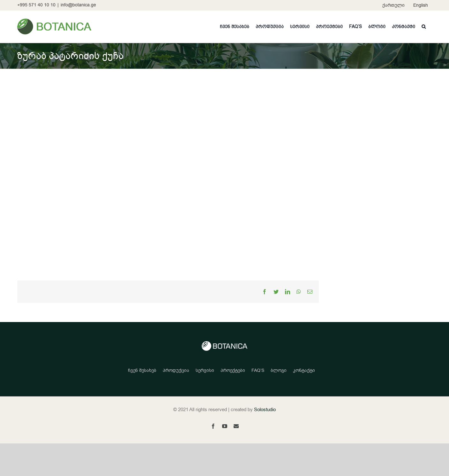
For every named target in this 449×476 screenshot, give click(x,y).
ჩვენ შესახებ (142, 370)
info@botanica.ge (78, 5)
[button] (424, 27)
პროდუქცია (176, 370)
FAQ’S (258, 370)
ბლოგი (279, 370)
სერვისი (205, 370)
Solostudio (265, 410)
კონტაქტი (304, 370)
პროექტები (233, 370)
